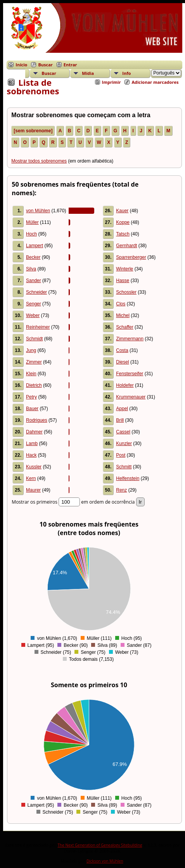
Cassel (123, 432)
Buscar (45, 65)
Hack (31, 455)
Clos (121, 304)
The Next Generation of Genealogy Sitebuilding (100, 845)
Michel (123, 315)
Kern (31, 478)
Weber (33, 315)
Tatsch (123, 234)
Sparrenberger (131, 257)
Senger (34, 304)
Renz (121, 490)
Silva (31, 269)
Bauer (32, 409)
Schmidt (34, 339)
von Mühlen (38, 211)
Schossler (126, 292)
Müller (32, 222)
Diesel (122, 362)
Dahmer (34, 432)
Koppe (123, 222)
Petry (31, 397)
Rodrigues (37, 420)
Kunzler (124, 444)
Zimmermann (130, 339)
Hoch (31, 234)
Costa (122, 350)
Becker (33, 257)
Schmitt (124, 467)
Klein (31, 374)
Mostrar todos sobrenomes (39, 161)
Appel (122, 409)
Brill (120, 420)
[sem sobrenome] (33, 131)
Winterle (124, 269)
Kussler (34, 467)
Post (121, 455)
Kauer (122, 211)
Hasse (123, 281)
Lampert (35, 246)
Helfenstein (128, 478)
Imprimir (112, 82)
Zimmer (34, 362)
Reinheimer (38, 327)
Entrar (70, 65)
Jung (31, 350)
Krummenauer (131, 397)
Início (21, 65)
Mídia (88, 73)
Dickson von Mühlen (105, 861)
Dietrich (34, 385)
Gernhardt (126, 246)
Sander (34, 281)
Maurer (33, 490)
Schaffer (124, 327)
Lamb (32, 444)
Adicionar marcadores (155, 82)
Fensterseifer (130, 374)
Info (126, 73)
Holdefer (125, 385)
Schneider (36, 292)
